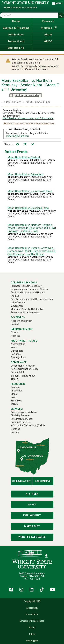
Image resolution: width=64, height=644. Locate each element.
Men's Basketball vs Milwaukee (25, 174)
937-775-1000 (32, 579)
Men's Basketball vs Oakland (24, 157)
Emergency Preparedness (32, 621)
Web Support (32, 641)
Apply (32, 505)
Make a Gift (32, 526)
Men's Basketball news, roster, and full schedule (28, 118)
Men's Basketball (45, 124)
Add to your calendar (24, 95)
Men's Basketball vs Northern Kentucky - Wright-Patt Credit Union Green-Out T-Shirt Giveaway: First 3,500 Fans (32, 228)
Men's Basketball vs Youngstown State (30, 191)
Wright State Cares (32, 537)
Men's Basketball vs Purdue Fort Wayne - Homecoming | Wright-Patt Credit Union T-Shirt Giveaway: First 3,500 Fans (32, 251)
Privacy (32, 628)
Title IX (32, 634)
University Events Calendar (20, 8)
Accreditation (32, 615)
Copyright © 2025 (32, 601)
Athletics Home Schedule (20, 124)
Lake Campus (43, 481)
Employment (32, 515)
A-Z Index (32, 494)
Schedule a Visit (21, 481)
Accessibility (32, 608)
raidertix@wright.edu (17, 136)
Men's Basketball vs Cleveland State (28, 208)
